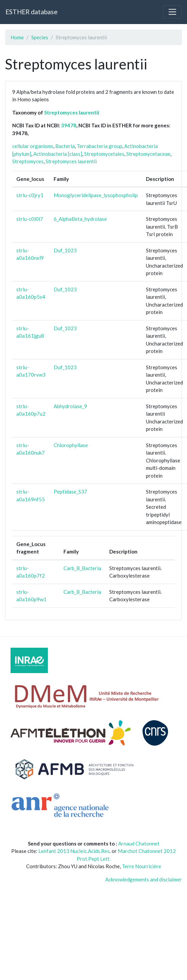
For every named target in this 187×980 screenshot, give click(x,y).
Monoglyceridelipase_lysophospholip (96, 195)
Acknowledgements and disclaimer (144, 879)
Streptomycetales (104, 154)
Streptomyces (28, 161)
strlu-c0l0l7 (30, 219)
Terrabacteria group (99, 146)
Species (40, 37)
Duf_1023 (65, 250)
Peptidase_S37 (70, 492)
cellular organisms (33, 146)
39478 (69, 125)
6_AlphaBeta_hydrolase (80, 219)
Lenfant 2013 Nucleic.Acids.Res (74, 851)
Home (17, 37)
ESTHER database (31, 12)
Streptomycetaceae (148, 154)
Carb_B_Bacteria (82, 568)
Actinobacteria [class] (58, 154)
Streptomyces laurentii (72, 112)
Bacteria (65, 146)
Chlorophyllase (71, 445)
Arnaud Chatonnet (139, 843)
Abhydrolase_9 (70, 406)
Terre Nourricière (142, 866)
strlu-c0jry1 (30, 195)
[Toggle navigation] (172, 12)
